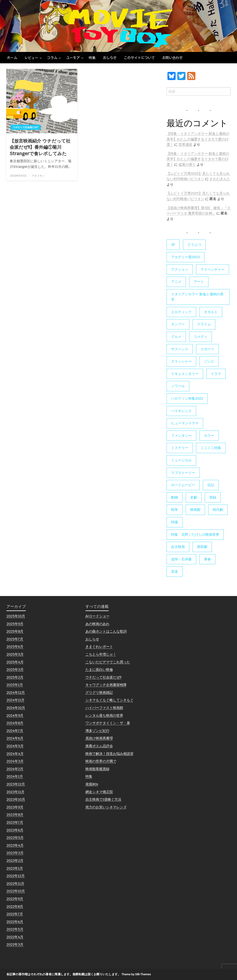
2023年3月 (15, 853)
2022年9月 (15, 899)
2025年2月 (15, 677)
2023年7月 (15, 822)
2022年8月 (15, 906)
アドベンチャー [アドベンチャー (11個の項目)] (213, 269)
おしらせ (110, 58)
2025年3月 (15, 670)
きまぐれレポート (99, 647)
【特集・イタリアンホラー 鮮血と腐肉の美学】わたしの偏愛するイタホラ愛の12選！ (198, 139)
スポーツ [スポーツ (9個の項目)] (207, 349)
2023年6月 (15, 830)
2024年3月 (15, 761)
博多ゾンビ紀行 (97, 731)
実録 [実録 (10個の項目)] (213, 497)
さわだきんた (220, 179)
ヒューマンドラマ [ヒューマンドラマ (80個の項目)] (185, 423)
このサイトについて (139, 58)
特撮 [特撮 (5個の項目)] (175, 522)
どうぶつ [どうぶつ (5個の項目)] (194, 245)
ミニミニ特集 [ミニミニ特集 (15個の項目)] (211, 448)
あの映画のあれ (97, 624)
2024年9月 (15, 715)
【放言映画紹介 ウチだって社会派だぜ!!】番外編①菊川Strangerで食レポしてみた (40, 147)
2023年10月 (16, 799)
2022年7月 (15, 914)
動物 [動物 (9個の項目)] (175, 497)
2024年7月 (15, 731)
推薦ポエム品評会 (99, 746)
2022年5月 (15, 929)
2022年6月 (15, 922)
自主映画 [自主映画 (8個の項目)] (178, 547)
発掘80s (92, 784)
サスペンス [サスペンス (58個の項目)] (180, 349)
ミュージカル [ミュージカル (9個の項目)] (181, 460)
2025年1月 (15, 685)
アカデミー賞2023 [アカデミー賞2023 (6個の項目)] (185, 257)
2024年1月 (15, 776)
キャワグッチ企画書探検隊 (106, 685)
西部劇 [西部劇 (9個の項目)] (202, 547)
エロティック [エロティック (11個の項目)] (181, 312)
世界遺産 (185, 145)
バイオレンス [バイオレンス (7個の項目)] (181, 411)
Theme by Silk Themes (136, 974)
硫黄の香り (187, 165)
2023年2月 (15, 861)
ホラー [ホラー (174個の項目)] (209, 436)
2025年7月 (15, 639)
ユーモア (73, 58)
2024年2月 (15, 769)
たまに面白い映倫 (99, 670)
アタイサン (38, 176)
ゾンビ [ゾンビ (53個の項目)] (209, 361)
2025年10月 (16, 616)
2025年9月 (15, 624)
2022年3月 (15, 944)
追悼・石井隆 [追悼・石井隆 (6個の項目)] (181, 559)
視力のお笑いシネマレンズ (106, 807)
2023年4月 (15, 845)
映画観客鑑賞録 (97, 769)
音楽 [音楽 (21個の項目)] (175, 571)
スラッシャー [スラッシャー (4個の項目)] (181, 361)
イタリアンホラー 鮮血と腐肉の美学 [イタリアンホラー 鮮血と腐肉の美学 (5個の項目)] (197, 297)
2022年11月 (15, 884)
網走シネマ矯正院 (99, 792)
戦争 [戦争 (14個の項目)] (175, 510)
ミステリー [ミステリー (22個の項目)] (180, 448)
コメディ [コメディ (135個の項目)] (201, 337)
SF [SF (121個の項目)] (173, 245)
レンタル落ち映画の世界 (104, 715)
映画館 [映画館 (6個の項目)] (195, 510)
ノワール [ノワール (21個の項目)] (178, 386)
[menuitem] (12, 58)
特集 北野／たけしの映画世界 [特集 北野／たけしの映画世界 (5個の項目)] (195, 535)
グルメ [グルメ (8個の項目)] (176, 337)
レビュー (31, 58)
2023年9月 (15, 807)
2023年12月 (16, 784)
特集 (92, 58)
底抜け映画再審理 (99, 738)
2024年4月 (15, 754)
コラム (52, 58)
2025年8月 (15, 631)
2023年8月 (15, 815)
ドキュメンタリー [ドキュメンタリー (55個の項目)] (185, 374)
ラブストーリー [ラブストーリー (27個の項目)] (183, 473)
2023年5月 (15, 838)
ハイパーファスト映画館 (104, 708)
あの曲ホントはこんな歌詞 (106, 631)
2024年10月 (16, 708)
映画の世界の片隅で (101, 761)
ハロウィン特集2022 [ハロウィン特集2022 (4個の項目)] (187, 398)
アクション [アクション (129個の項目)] (180, 269)
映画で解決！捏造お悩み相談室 (109, 754)
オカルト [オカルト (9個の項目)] (211, 312)
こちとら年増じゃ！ (101, 654)
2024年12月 (16, 693)
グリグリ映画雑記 (99, 693)
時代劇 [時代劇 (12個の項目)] (218, 510)
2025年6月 (15, 647)
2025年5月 (15, 654)
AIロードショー (97, 616)
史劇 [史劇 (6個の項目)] (194, 497)
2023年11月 (15, 792)
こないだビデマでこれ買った (108, 662)
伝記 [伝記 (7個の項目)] (211, 485)
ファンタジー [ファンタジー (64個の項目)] (181, 436)
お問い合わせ (172, 58)
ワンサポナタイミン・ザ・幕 (108, 723)
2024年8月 (15, 723)
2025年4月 (15, 662)
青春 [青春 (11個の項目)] (207, 559)
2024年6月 (15, 738)
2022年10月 (16, 891)
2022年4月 (15, 937)
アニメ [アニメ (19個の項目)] (176, 282)
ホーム (12, 58)
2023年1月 (15, 868)
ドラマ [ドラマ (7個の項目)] (216, 374)
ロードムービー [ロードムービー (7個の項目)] (183, 485)
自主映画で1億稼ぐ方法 (103, 799)
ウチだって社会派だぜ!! (26, 127)
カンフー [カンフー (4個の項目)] (178, 324)
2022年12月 (16, 876)
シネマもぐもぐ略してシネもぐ (109, 700)
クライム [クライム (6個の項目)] (204, 324)
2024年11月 (15, 700)
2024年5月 (15, 746)
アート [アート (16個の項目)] (199, 282)
